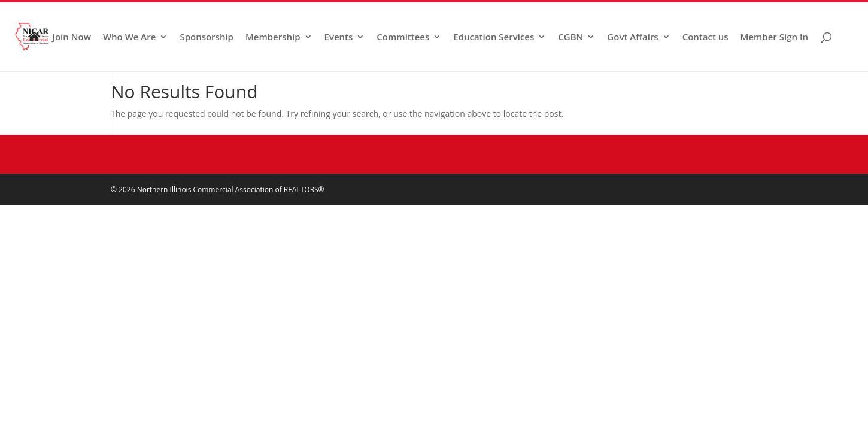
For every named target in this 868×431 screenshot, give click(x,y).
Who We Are (130, 37)
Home (34, 47)
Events (339, 37)
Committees (403, 37)
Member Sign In (774, 37)
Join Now (71, 37)
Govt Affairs (632, 37)
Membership (273, 37)
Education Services (494, 37)
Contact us (705, 37)
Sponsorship (207, 37)
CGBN (570, 37)
